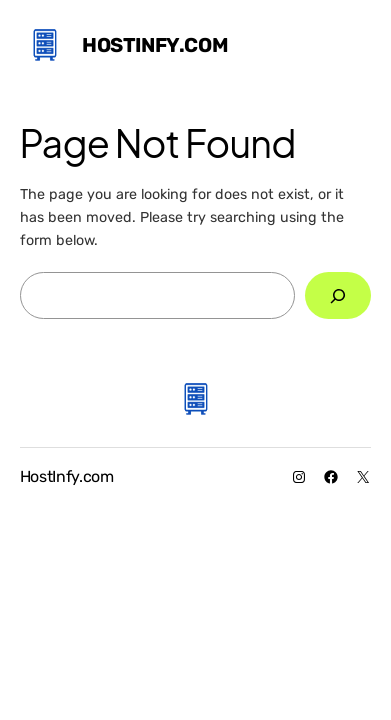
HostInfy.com (155, 45)
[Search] (338, 295)
